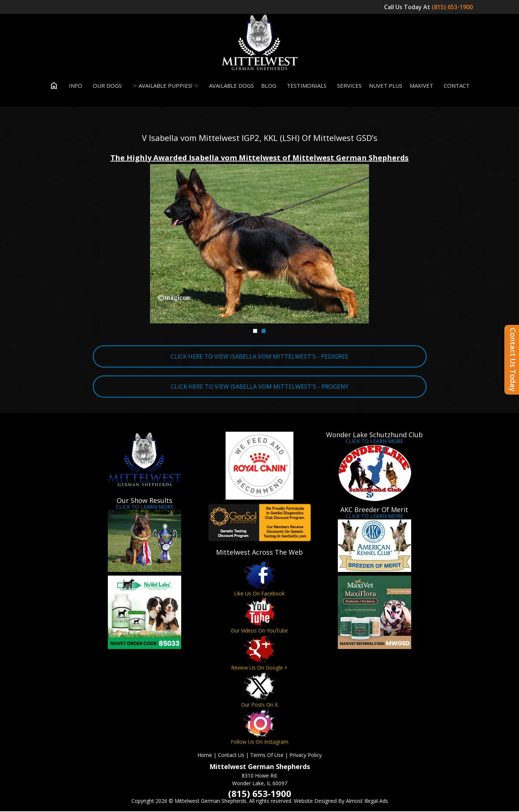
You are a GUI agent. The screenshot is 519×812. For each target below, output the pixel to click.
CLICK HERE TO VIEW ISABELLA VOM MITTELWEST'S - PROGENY (260, 387)
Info (74, 86)
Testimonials (305, 86)
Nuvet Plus (386, 86)
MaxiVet (421, 86)
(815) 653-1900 (453, 7)
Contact (455, 86)
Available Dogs (230, 86)
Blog (269, 86)
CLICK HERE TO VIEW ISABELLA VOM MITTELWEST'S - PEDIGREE (259, 357)
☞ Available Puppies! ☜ (164, 86)
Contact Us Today (513, 360)
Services (348, 86)
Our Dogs (106, 86)
